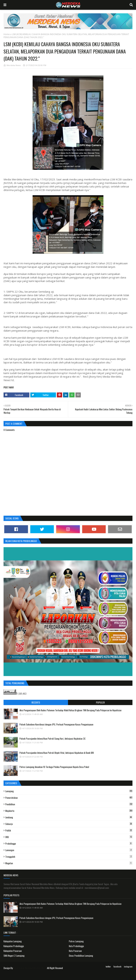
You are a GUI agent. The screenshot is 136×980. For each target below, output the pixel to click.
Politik (69, 830)
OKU (69, 837)
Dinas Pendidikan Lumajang (81, 956)
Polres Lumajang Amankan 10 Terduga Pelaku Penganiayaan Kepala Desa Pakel (54, 767)
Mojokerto (69, 811)
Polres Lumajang (76, 941)
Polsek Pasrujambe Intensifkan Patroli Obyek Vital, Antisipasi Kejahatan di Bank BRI (57, 753)
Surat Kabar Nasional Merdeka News (30, 968)
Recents (36, 702)
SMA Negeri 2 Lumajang (14, 956)
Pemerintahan (69, 798)
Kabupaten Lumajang (13, 941)
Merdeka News (14, 65)
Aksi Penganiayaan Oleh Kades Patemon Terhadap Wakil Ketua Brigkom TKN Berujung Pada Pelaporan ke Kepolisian (70, 710)
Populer (100, 702)
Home (7, 34)
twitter (108, 966)
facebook (117, 966)
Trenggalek (69, 857)
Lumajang (69, 791)
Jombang (69, 817)
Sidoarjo (69, 824)
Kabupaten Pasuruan (13, 951)
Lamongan (69, 850)
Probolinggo (69, 844)
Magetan (69, 863)
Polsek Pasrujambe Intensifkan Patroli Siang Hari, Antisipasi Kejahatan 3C (53, 739)
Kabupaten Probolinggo (14, 946)
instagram (128, 966)
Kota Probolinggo (76, 946)
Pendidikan (69, 804)
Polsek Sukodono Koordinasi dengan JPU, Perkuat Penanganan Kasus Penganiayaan (56, 724)
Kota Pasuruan (75, 951)
